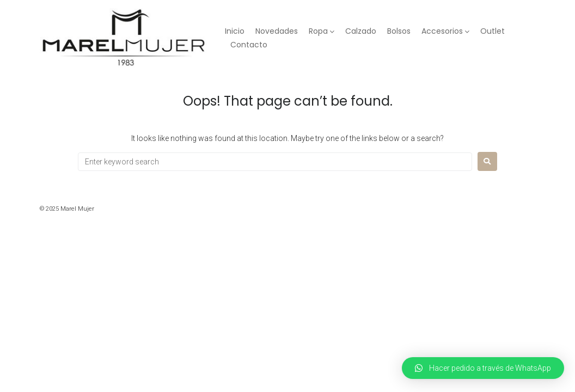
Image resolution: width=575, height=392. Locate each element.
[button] (483, 368)
